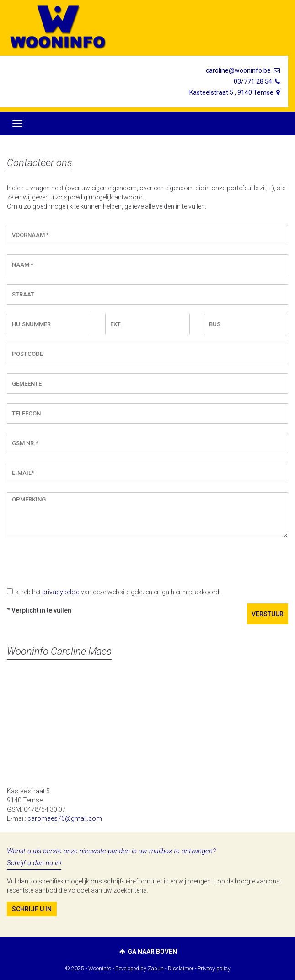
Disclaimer (181, 969)
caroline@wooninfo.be (244, 70)
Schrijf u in (32, 909)
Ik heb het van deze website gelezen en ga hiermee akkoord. (117, 592)
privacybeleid (61, 592)
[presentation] (76, 563)
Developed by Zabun (139, 969)
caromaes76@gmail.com (65, 818)
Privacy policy (214, 969)
